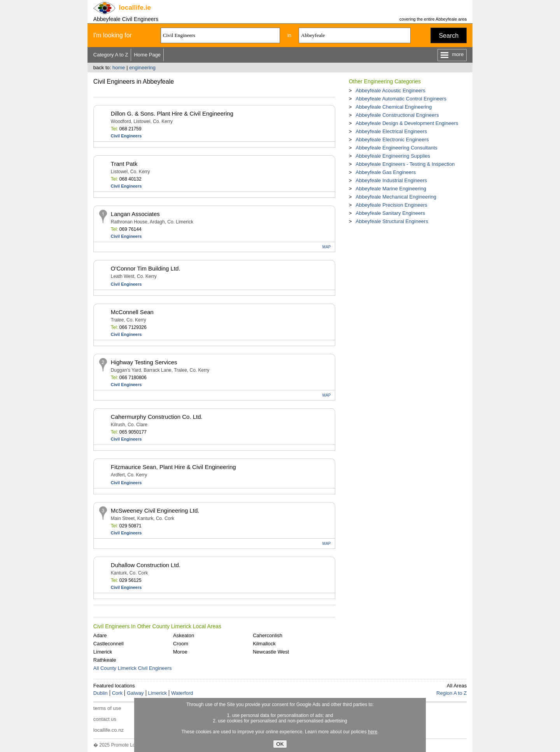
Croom (181, 644)
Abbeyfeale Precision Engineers (391, 205)
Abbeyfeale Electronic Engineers (392, 140)
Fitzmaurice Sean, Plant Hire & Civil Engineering (173, 467)
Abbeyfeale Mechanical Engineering (396, 197)
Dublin (101, 693)
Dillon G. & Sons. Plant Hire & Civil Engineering (172, 113)
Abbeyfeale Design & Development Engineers (407, 123)
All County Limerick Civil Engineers (133, 668)
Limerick (103, 652)
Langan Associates (135, 214)
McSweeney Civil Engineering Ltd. (155, 510)
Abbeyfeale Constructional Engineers (397, 115)
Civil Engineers (126, 136)
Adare (100, 635)
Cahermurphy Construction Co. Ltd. (157, 417)
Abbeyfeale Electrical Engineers (391, 131)
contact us (105, 719)
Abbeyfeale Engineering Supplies (393, 156)
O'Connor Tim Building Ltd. (146, 268)
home (119, 68)
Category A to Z (111, 55)
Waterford (182, 693)
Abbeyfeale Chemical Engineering (394, 107)
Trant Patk (124, 164)
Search (449, 36)
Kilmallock (264, 644)
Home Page (147, 55)
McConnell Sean (132, 312)
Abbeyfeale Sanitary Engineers (390, 213)
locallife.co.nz (108, 730)
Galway (135, 693)
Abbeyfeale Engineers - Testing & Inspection (405, 164)
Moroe (180, 652)
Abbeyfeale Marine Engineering (391, 189)
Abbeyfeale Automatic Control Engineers (401, 99)
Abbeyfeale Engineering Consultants (396, 148)
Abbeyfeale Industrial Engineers (391, 180)
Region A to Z (451, 693)
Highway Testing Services (144, 362)
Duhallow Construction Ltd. (146, 565)
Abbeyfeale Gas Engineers (386, 172)
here (373, 732)
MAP (327, 247)
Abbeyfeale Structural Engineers (392, 221)
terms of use (107, 708)
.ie (135, 8)
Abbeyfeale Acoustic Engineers (390, 90)
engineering (142, 68)
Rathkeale (105, 660)
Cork (117, 693)
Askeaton (184, 635)
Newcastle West (271, 652)
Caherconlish (268, 635)
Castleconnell (108, 644)
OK (280, 744)
